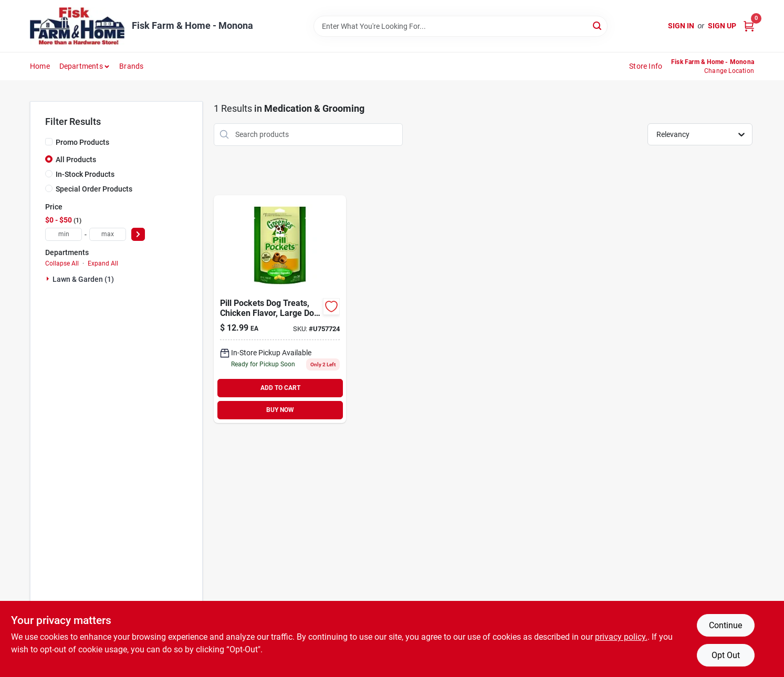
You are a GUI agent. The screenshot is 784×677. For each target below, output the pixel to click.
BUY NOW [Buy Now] (280, 410)
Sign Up (722, 26)
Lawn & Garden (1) (83, 279)
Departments (81, 66)
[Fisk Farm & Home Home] (77, 26)
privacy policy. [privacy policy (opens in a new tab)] (621, 637)
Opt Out (726, 655)
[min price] (64, 234)
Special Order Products (94, 189)
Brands (131, 66)
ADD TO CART (280, 388)
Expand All (103, 263)
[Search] (598, 25)
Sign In (681, 26)
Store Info (646, 66)
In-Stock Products (85, 174)
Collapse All (62, 263)
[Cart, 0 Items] (749, 26)
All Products (76, 160)
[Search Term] (461, 26)
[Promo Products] (49, 142)
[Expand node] (49, 279)
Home (40, 66)
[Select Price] (138, 234)
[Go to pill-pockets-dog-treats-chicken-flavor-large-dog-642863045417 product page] (280, 309)
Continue (725, 625)
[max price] (108, 234)
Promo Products (82, 142)
